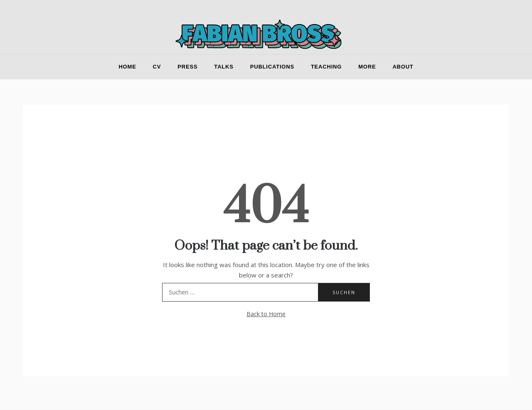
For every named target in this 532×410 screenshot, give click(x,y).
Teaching (326, 67)
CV (157, 67)
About (403, 67)
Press (187, 67)
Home (127, 67)
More (367, 67)
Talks (224, 67)
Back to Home (266, 314)
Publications (272, 67)
